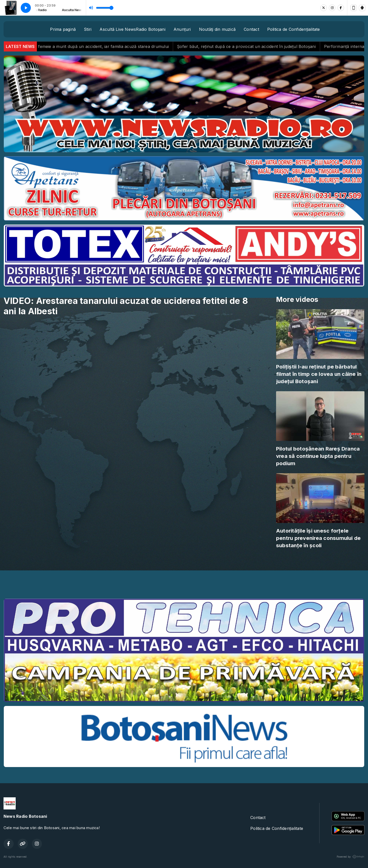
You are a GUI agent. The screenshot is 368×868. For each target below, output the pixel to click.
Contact (251, 29)
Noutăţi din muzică (217, 29)
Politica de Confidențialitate (294, 29)
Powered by (351, 857)
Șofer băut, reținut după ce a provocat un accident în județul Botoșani (252, 46)
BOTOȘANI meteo (184, 576)
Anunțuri (182, 29)
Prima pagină (63, 29)
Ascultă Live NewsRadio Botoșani (132, 29)
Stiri (88, 29)
